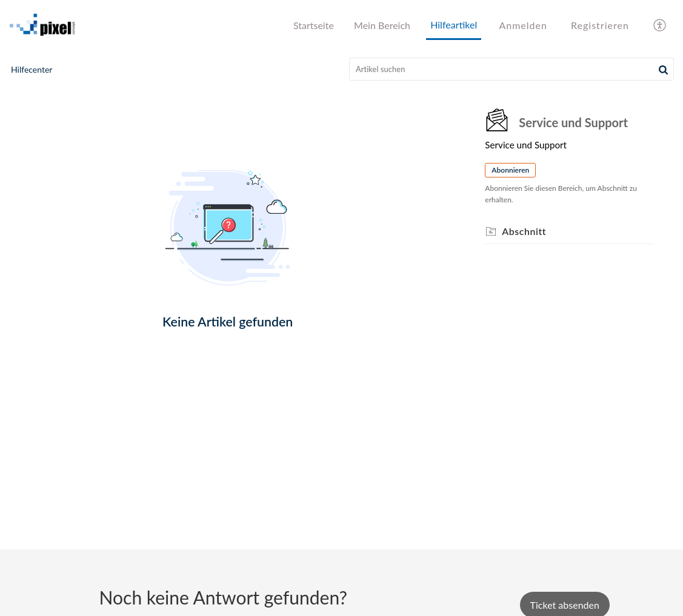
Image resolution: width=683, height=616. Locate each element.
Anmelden (523, 25)
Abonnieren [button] (510, 170)
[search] (511, 69)
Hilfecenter (32, 69)
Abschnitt (524, 231)
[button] (663, 69)
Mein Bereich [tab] (382, 25)
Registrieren (600, 25)
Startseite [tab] (314, 25)
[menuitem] (523, 25)
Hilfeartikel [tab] (454, 25)
